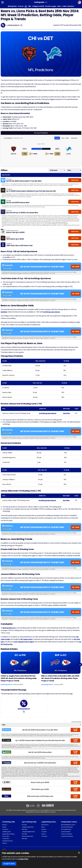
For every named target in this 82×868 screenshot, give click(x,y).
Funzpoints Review (66, 832)
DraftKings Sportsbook (51, 312)
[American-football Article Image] (20, 663)
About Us (5, 825)
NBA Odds (25, 829)
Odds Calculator (68, 6)
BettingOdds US (14, 25)
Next (80, 665)
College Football (38, 6)
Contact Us (5, 829)
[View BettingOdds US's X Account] (21, 25)
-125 (25, 154)
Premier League (51, 6)
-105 (57, 154)
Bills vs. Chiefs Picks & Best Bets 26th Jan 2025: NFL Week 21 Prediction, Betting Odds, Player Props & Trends (60, 678)
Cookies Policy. (23, 859)
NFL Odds (24, 825)
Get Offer (66, 413)
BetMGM (4, 312)
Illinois (43, 827)
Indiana (44, 834)
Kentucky (44, 829)
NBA (30, 6)
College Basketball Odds (28, 832)
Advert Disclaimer (76, 722)
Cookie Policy (6, 839)
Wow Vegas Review (66, 829)
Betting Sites (12, 6)
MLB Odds (24, 839)
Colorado (44, 832)
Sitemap (5, 843)
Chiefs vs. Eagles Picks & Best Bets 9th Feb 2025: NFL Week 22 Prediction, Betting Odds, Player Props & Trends (19, 678)
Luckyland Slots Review (67, 836)
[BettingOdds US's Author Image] (24, 703)
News (59, 6)
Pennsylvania (45, 825)
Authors (4, 827)
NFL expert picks (26, 639)
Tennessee (44, 836)
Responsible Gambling (8, 834)
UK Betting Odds (7, 832)
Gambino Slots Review (67, 827)
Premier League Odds (27, 836)
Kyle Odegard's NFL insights (24, 642)
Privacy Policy (6, 836)
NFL (26, 6)
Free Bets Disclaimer (7, 841)
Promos (21, 6)
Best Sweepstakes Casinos (68, 825)
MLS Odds (24, 834)
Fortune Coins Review (67, 834)
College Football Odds (28, 827)
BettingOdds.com (9, 628)
